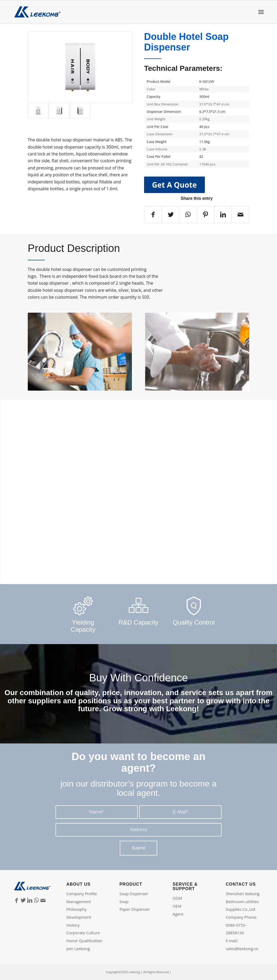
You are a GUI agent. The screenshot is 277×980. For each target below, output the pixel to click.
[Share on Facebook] (153, 215)
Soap (124, 902)
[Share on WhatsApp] (188, 215)
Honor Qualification (84, 941)
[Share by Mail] (240, 215)
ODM (177, 898)
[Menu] (261, 12)
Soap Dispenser (134, 894)
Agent (178, 914)
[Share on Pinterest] (206, 215)
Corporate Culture (83, 933)
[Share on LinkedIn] (223, 215)
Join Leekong (78, 949)
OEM (177, 906)
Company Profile (82, 894)
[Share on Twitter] (171, 215)
